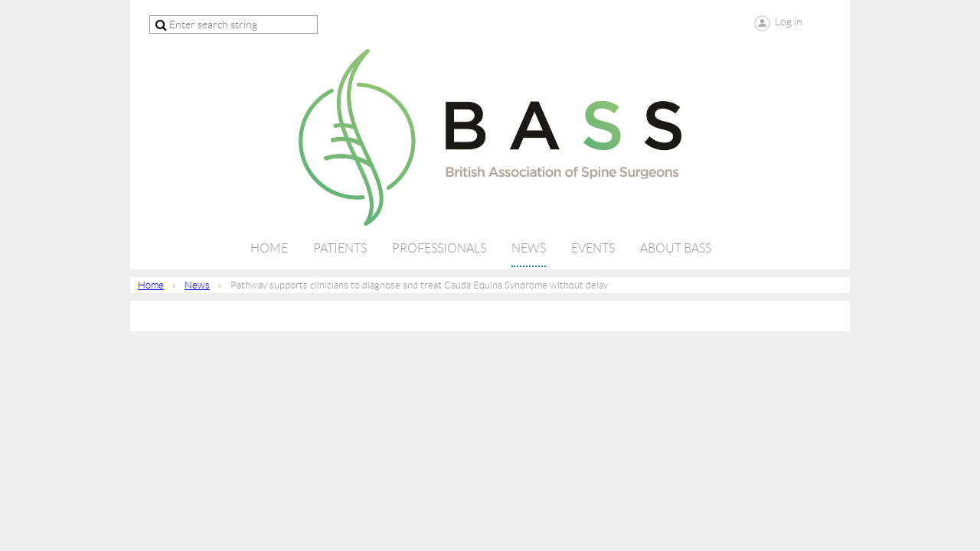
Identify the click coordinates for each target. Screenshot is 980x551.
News (197, 285)
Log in (789, 21)
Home (151, 285)
